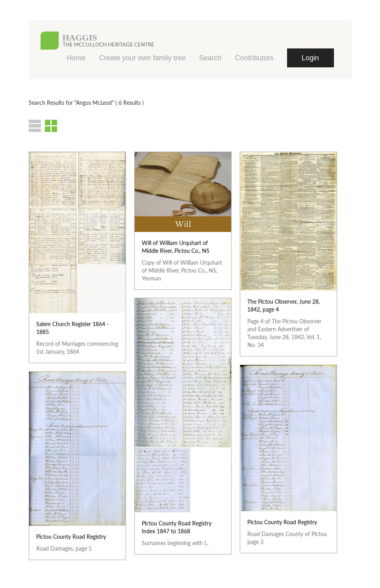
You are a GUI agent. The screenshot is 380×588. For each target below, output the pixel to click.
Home (76, 58)
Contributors (254, 58)
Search (210, 58)
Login (310, 58)
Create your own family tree (142, 58)
